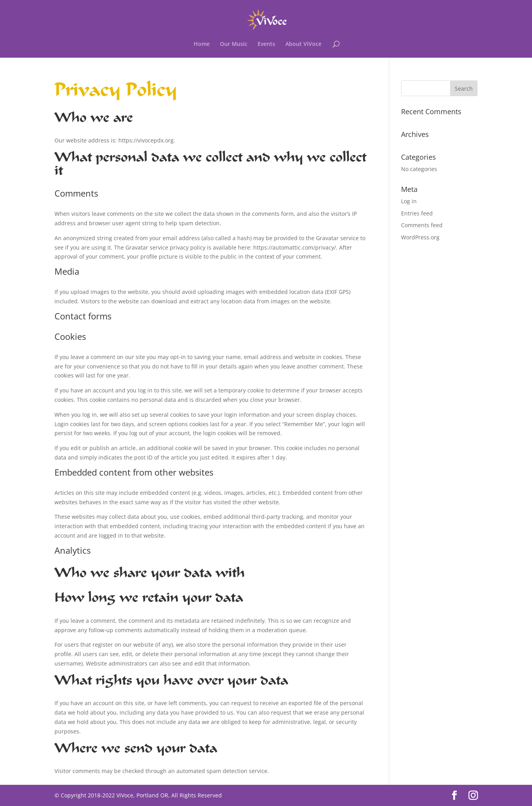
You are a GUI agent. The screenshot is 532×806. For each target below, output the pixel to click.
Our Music (234, 44)
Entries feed (417, 213)
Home (202, 44)
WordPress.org (420, 237)
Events (266, 44)
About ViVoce (303, 44)
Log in (409, 201)
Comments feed (422, 225)
